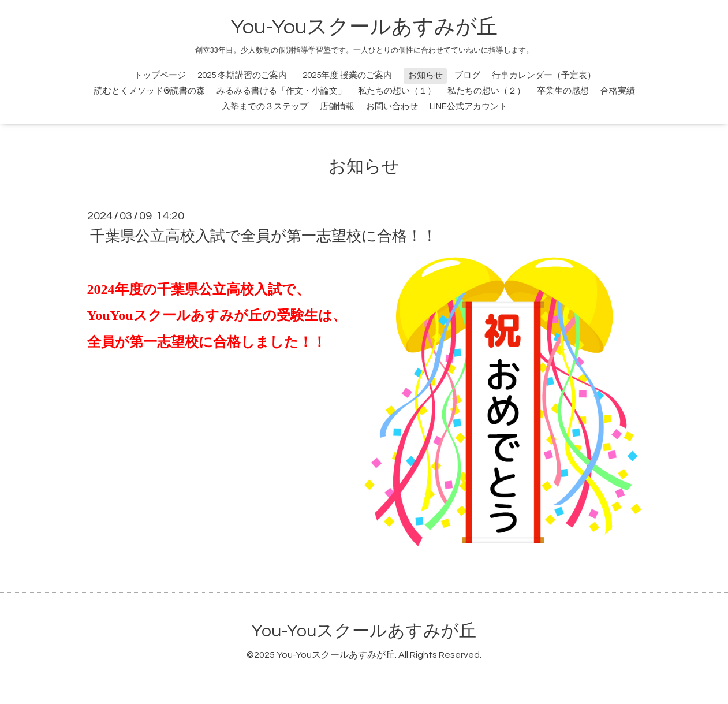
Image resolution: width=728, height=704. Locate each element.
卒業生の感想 (563, 91)
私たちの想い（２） (486, 91)
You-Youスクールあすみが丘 (364, 27)
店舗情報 (337, 107)
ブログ (467, 75)
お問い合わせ (392, 107)
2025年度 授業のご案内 (352, 75)
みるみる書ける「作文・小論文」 (281, 91)
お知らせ (425, 75)
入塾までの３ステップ (265, 107)
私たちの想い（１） (397, 91)
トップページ (160, 75)
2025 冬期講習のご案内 (242, 75)
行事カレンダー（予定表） (544, 75)
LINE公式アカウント (468, 107)
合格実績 (618, 91)
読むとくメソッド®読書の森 (150, 91)
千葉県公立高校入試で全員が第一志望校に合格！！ (264, 236)
